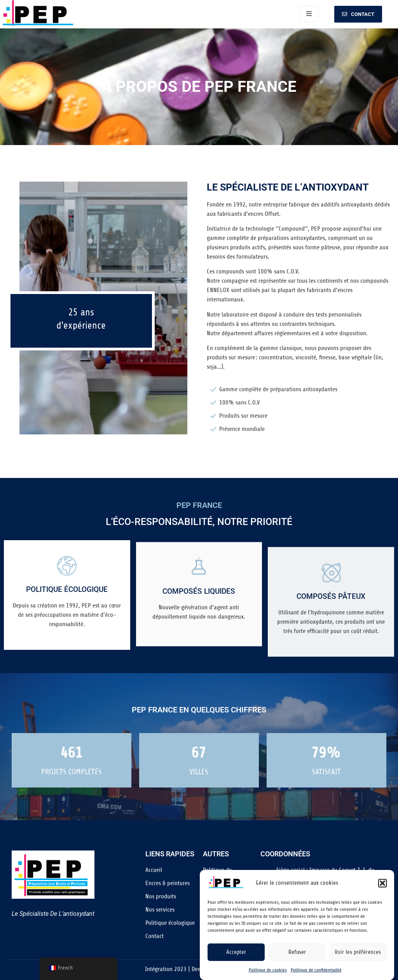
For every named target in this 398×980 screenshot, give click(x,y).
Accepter (236, 952)
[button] (382, 883)
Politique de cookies (268, 970)
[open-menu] (309, 14)
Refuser (297, 952)
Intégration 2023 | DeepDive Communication (199, 969)
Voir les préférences (358, 952)
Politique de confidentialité (316, 970)
